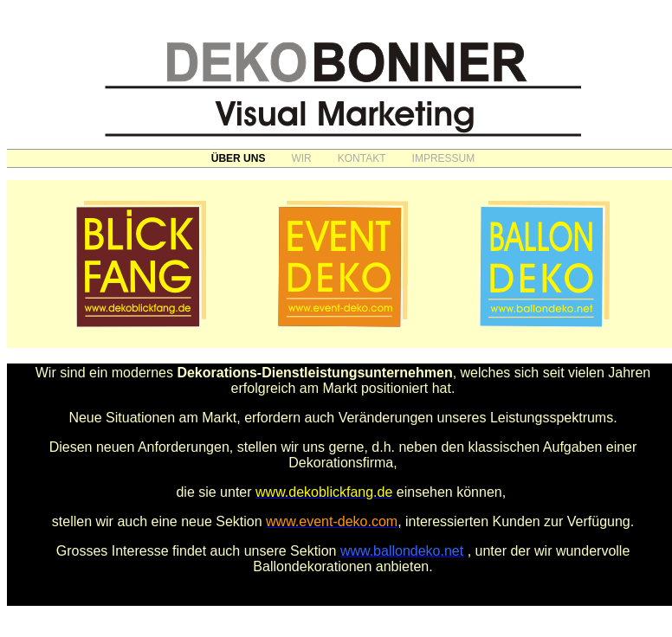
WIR (301, 158)
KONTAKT (362, 158)
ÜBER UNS (239, 158)
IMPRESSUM (444, 158)
